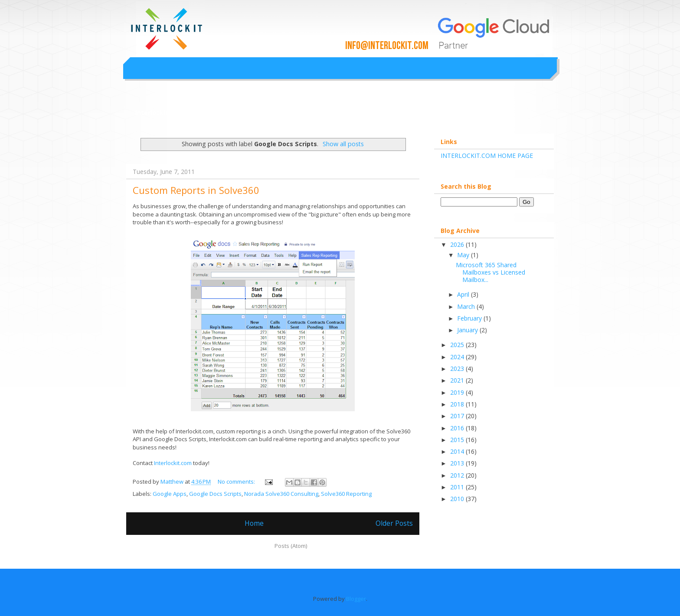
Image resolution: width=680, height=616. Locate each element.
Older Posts (394, 523)
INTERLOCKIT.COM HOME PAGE (487, 156)
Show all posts (343, 144)
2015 (458, 440)
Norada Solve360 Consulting (281, 494)
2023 (458, 369)
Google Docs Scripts (215, 494)
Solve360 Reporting (346, 494)
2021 (458, 380)
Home (254, 523)
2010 (458, 499)
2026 (458, 244)
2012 (458, 475)
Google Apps (170, 494)
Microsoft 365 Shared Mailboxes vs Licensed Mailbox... (490, 272)
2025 (458, 345)
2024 (458, 357)
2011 (458, 487)
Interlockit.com (159, 113)
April (464, 294)
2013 (458, 463)
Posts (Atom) (291, 546)
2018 (458, 404)
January (468, 330)
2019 (458, 392)
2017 (458, 416)
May (464, 255)
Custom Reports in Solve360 (196, 190)
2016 (458, 428)
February (470, 318)
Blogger (356, 599)
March (467, 306)
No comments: (237, 482)
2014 (458, 451)
